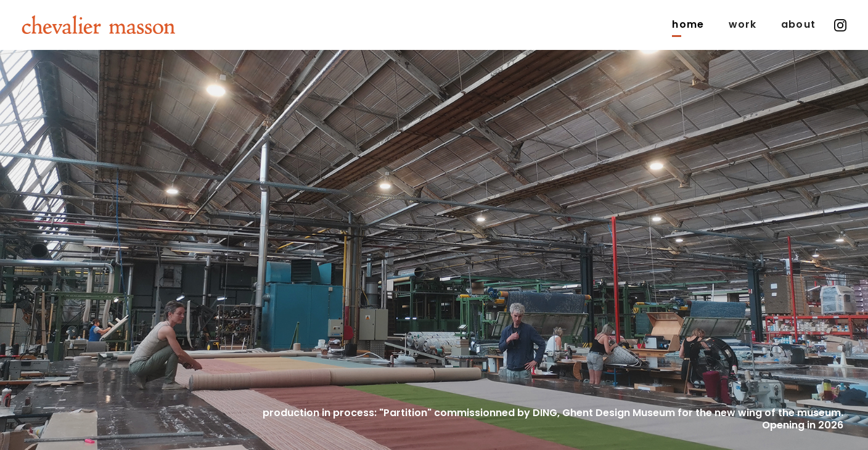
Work (743, 24)
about (798, 24)
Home (688, 24)
